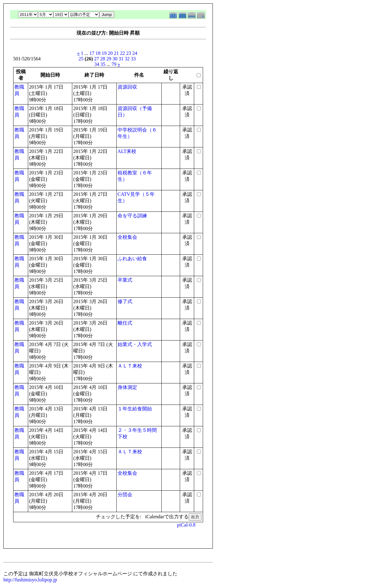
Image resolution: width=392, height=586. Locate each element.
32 (127, 59)
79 (114, 64)
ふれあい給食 (132, 259)
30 (115, 59)
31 (121, 59)
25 (81, 59)
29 (109, 59)
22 (123, 53)
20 (110, 53)
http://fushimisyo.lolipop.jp (30, 580)
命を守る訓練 (132, 216)
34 (97, 64)
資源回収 (127, 87)
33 (133, 59)
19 (104, 53)
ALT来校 (127, 151)
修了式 (125, 301)
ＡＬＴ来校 (130, 366)
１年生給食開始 (135, 409)
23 (129, 53)
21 (116, 53)
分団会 (125, 495)
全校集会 (127, 237)
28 (103, 59)
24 (135, 53)
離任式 (125, 323)
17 (92, 53)
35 (103, 64)
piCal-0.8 (186, 525)
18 (98, 53)
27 (96, 59)
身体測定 (127, 387)
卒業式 (125, 280)
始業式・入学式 (135, 344)
